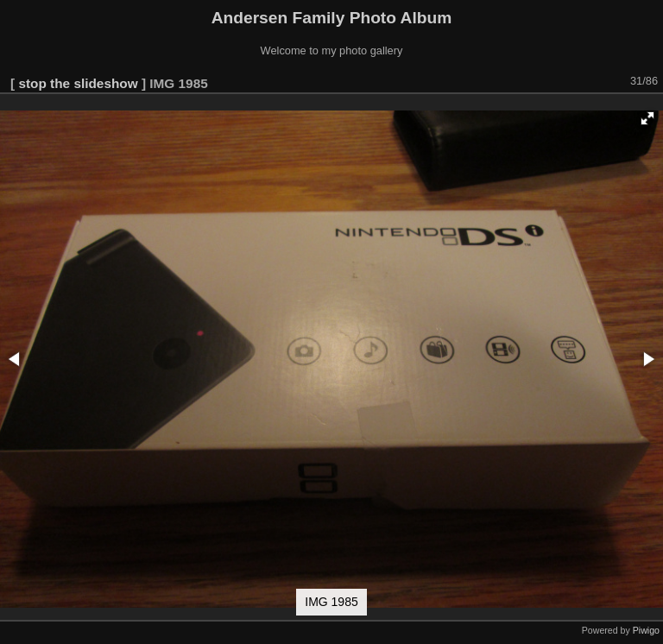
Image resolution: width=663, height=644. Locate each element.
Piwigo (646, 630)
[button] (647, 118)
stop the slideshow (78, 83)
